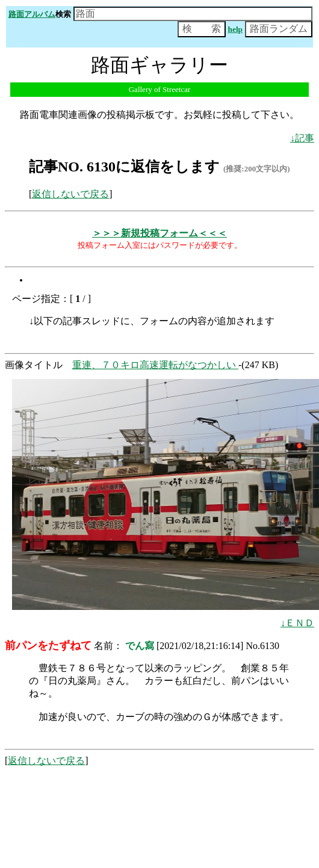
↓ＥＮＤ (297, 623)
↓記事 (302, 138)
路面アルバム (32, 14)
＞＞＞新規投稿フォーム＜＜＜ (159, 233)
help (235, 29)
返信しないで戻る (70, 194)
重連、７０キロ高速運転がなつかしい (155, 365)
